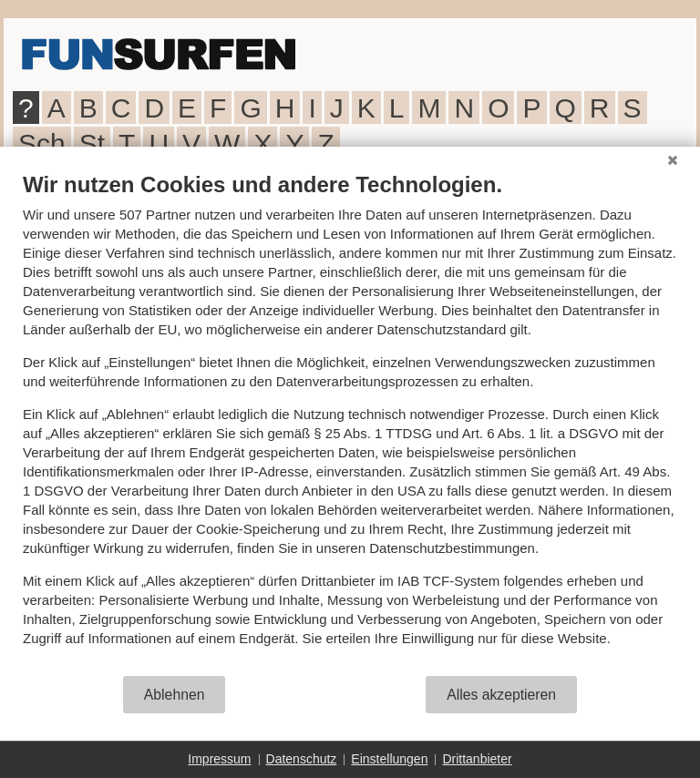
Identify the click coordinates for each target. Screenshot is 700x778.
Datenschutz (302, 759)
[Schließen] (673, 160)
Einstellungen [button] (389, 759)
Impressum (219, 759)
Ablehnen (175, 695)
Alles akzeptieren (501, 695)
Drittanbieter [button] (477, 759)
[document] (350, 423)
